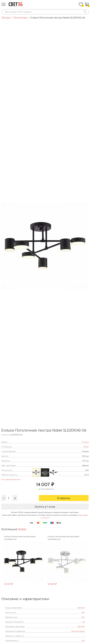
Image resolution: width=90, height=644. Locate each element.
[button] (4, 4)
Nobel (22, 529)
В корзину (64, 498)
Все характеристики (11, 479)
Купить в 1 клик (45, 507)
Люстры (6, 17)
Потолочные (20, 17)
